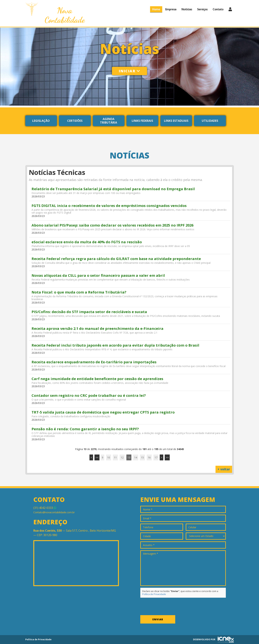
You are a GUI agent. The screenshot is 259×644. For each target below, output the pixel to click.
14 (136, 457)
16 (149, 457)
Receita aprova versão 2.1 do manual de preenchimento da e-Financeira (98, 329)
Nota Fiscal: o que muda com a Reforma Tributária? (79, 292)
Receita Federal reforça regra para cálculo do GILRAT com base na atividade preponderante (116, 259)
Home (156, 9)
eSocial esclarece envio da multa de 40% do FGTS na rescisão (87, 242)
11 (115, 457)
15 (142, 457)
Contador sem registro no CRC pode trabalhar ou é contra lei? (89, 395)
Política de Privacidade (154, 594)
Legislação (41, 121)
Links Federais (142, 121)
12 (122, 457)
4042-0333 (45, 508)
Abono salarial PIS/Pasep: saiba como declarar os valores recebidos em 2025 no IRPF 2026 (112, 225)
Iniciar (129, 71)
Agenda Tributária (109, 121)
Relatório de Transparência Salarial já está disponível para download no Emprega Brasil (113, 189)
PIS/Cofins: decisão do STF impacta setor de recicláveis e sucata (89, 312)
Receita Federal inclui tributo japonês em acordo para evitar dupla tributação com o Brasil (115, 345)
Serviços (202, 9)
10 (109, 457)
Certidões (75, 121)
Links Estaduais (176, 121)
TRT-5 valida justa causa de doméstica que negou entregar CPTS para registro (103, 412)
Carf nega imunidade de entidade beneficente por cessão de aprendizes (97, 379)
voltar (224, 469)
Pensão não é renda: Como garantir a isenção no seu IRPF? (85, 429)
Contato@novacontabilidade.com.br (54, 512)
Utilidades (210, 121)
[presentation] (167, 606)
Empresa (171, 9)
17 (156, 457)
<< (97, 457)
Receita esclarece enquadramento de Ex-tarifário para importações (94, 362)
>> (167, 457)
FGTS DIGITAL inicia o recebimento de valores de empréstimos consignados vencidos (109, 206)
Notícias (187, 9)
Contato (218, 9)
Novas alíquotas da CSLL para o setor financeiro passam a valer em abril (98, 275)
